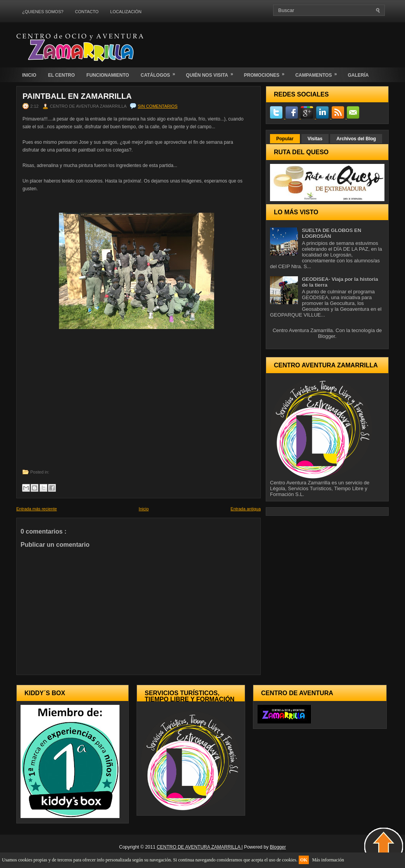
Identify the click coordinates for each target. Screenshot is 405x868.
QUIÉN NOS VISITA (212, 73)
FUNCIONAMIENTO (108, 75)
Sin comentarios (157, 106)
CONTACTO (87, 12)
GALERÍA (358, 75)
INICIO (29, 75)
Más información (328, 860)
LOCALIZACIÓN (126, 12)
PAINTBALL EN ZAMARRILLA (77, 96)
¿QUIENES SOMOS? (43, 12)
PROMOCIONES (267, 73)
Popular (285, 139)
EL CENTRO (61, 75)
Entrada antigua (246, 509)
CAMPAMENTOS (318, 73)
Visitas (315, 139)
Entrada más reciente (37, 509)
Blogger (327, 336)
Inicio (144, 509)
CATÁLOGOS (161, 73)
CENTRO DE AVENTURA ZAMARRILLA (199, 847)
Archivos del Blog (356, 139)
